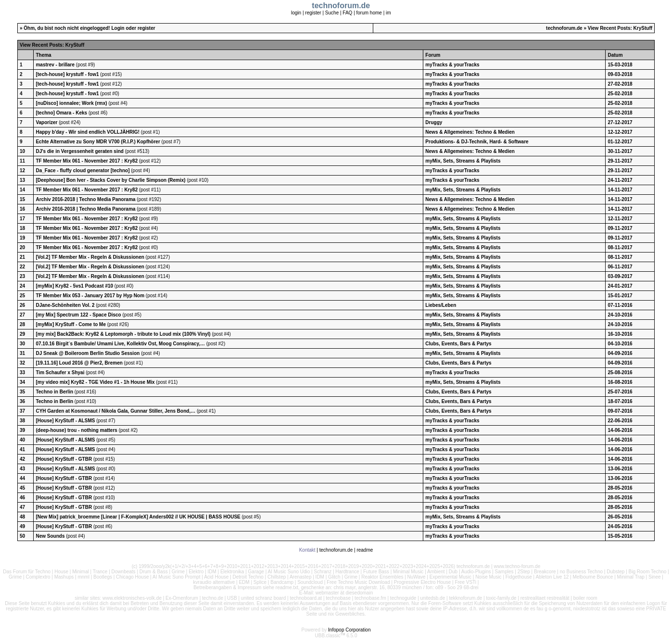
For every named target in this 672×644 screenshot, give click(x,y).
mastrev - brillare (56, 65)
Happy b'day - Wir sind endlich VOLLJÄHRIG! (88, 132)
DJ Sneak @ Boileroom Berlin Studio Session (88, 353)
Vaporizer (46, 122)
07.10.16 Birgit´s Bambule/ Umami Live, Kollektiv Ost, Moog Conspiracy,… (120, 344)
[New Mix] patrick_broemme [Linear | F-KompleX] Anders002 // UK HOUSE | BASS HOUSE (138, 517)
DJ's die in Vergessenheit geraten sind (79, 151)
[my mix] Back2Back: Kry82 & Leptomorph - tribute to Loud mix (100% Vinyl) (123, 334)
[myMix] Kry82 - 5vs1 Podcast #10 (74, 286)
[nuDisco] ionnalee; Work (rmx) (71, 103)
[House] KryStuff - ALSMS (65, 421)
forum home (369, 13)
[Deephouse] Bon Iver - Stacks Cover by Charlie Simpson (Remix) (110, 180)
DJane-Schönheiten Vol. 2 (65, 305)
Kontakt (307, 550)
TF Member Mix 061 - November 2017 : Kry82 (87, 161)
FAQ (347, 13)
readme (365, 550)
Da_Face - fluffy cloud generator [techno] (82, 170)
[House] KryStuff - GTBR (64, 459)
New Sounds (50, 536)
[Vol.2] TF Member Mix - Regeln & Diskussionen (90, 257)
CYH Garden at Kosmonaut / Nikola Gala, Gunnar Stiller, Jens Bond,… (115, 411)
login (296, 13)
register (313, 13)
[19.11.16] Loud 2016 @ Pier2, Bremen (79, 363)
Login (118, 28)
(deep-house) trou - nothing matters (76, 430)
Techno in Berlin (54, 392)
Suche (332, 13)
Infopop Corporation (349, 630)
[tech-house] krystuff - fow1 (67, 74)
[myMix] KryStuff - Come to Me (71, 324)
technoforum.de (564, 28)
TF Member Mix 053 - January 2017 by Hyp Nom (90, 296)
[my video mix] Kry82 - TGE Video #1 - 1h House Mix (95, 382)
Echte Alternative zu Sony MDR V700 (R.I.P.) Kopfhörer (98, 142)
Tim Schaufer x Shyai (60, 373)
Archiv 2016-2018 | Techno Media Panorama (85, 199)
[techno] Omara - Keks (61, 113)
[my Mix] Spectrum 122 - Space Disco (78, 315)
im (388, 13)
